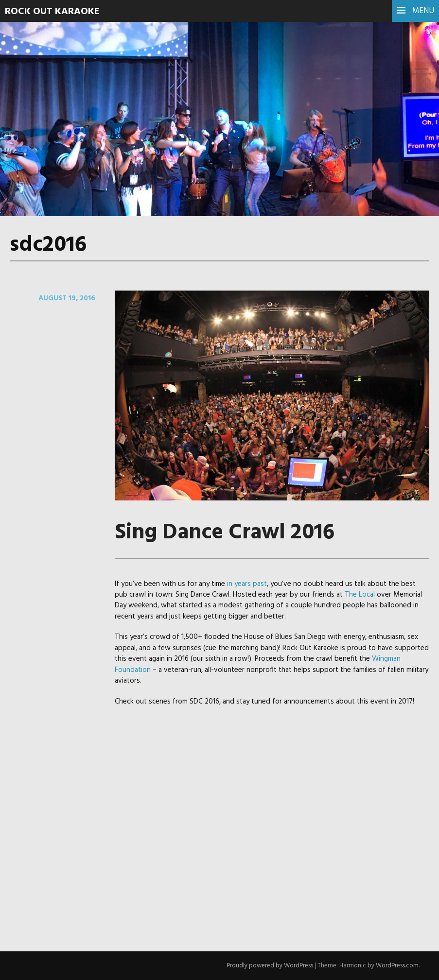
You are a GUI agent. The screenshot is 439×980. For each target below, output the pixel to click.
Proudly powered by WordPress (270, 966)
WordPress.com (397, 966)
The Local (360, 595)
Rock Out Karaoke (52, 12)
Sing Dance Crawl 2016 (225, 533)
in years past (247, 584)
